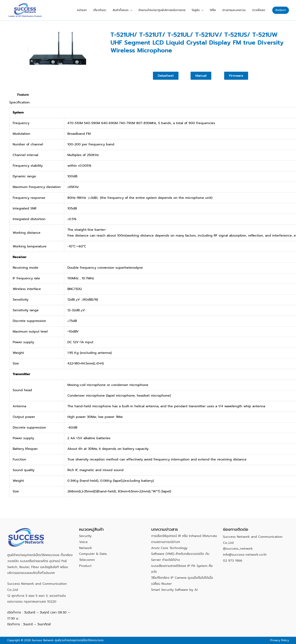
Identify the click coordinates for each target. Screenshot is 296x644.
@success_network (238, 549)
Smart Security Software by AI (174, 590)
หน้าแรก (100, 10)
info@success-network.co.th (245, 555)
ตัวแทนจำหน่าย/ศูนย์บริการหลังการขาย (172, 10)
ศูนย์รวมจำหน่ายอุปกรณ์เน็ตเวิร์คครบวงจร (79, 640)
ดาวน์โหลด (260, 10)
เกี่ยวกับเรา (115, 10)
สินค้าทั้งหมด (135, 10)
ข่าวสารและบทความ (238, 10)
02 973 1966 (233, 561)
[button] (143, 10)
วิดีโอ (219, 10)
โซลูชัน (206, 10)
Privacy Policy (280, 640)
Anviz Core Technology (169, 548)
